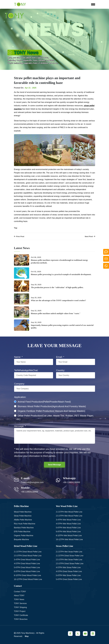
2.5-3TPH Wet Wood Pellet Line (69, 516)
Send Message (54, 465)
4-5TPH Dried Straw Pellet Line (69, 571)
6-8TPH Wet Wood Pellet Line (68, 532)
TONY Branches (21, 619)
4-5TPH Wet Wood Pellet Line (68, 524)
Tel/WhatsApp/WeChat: (26, 370)
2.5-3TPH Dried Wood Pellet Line (28, 556)
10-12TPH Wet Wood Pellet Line (69, 539)
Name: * (18, 357)
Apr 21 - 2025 (31, 88)
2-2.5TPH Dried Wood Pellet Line (28, 552)
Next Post (90, 236)
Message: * (20, 426)
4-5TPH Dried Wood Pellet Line (27, 564)
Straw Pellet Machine (23, 516)
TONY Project (20, 611)
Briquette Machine (22, 539)
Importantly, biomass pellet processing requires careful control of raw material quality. (62, 326)
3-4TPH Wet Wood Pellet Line (68, 520)
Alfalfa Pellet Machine (23, 520)
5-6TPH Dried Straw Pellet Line (69, 579)
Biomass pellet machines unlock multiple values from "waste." (56, 313)
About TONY (19, 595)
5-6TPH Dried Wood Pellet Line (27, 567)
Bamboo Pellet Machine (24, 528)
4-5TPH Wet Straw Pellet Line (68, 567)
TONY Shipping (20, 607)
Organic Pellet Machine (24, 536)
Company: (20, 384)
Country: (61, 370)
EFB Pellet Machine (22, 532)
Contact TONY (20, 592)
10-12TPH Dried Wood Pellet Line (28, 579)
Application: (20, 397)
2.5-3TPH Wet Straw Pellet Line (69, 560)
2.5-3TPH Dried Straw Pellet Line (70, 564)
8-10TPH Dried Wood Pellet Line (28, 575)
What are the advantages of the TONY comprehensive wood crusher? (58, 300)
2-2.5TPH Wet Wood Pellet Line (69, 512)
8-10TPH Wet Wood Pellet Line (69, 536)
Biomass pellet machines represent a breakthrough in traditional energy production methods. (59, 261)
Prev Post (19, 236)
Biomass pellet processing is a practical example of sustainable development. (61, 274)
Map (27, 636)
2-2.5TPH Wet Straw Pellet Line (69, 552)
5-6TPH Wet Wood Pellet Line (68, 528)
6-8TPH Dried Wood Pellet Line (27, 571)
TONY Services (20, 603)
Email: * (60, 357)
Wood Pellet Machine (23, 512)
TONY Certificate (21, 615)
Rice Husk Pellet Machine (25, 524)
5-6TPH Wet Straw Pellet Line (68, 575)
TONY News (19, 599)
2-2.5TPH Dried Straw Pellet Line (70, 556)
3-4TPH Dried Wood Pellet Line (27, 560)
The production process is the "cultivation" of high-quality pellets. (57, 287)
